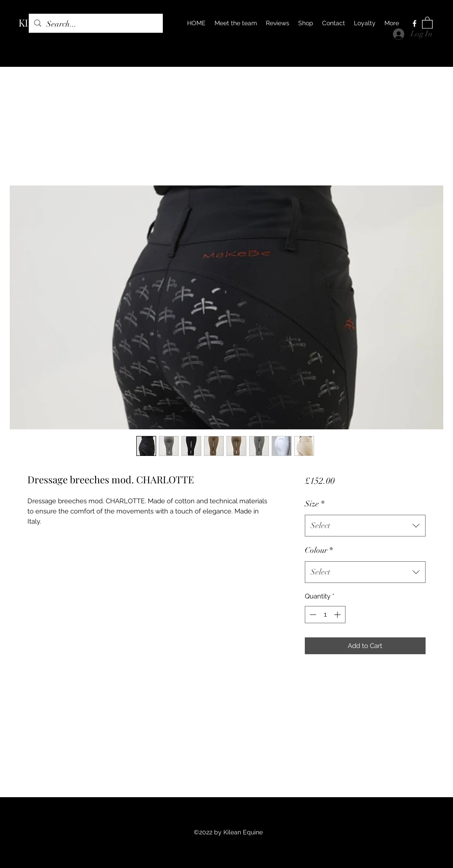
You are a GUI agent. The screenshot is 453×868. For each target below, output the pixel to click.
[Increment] (338, 615)
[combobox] (365, 526)
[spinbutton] (325, 615)
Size (315, 504)
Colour (319, 550)
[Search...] (95, 24)
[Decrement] (312, 615)
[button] (427, 22)
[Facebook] (415, 23)
